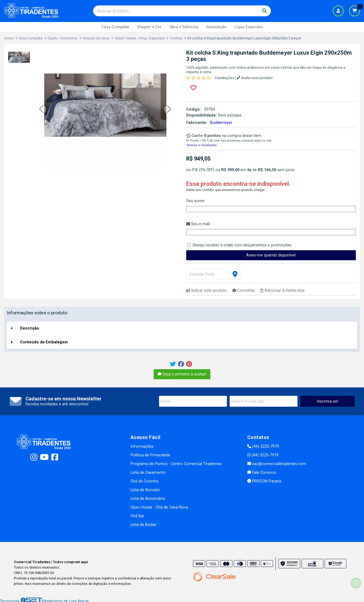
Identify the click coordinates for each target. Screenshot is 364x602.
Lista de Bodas (143, 525)
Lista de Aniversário (148, 499)
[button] (41, 109)
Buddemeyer (221, 123)
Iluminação (216, 27)
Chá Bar (137, 516)
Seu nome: (196, 201)
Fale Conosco (262, 473)
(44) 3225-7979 (263, 446)
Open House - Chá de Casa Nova (159, 507)
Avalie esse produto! (255, 78)
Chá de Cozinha (144, 481)
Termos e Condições (201, 145)
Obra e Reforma (184, 27)
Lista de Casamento (148, 473)
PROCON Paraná (264, 481)
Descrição (30, 328)
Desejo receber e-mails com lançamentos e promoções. (243, 245)
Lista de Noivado (145, 490)
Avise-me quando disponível (271, 255)
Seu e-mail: (198, 224)
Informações (142, 446)
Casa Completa (115, 27)
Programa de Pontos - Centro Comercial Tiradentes (176, 464)
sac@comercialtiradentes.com (277, 464)
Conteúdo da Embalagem (44, 342)
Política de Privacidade (151, 455)
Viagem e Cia (149, 27)
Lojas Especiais (249, 27)
